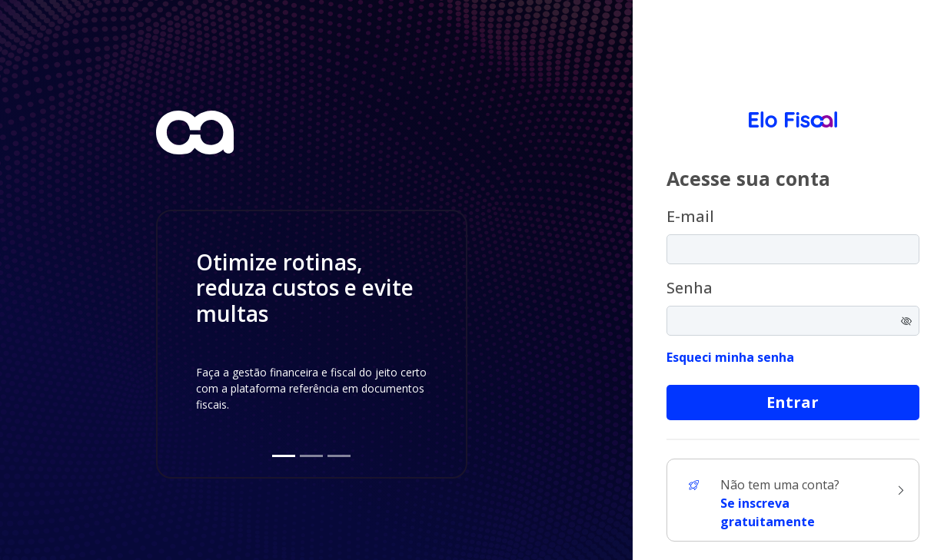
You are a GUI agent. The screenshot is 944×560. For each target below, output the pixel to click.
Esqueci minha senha (730, 357)
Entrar (793, 402)
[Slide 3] (339, 456)
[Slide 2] (311, 456)
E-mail (690, 216)
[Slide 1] (284, 456)
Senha (690, 288)
